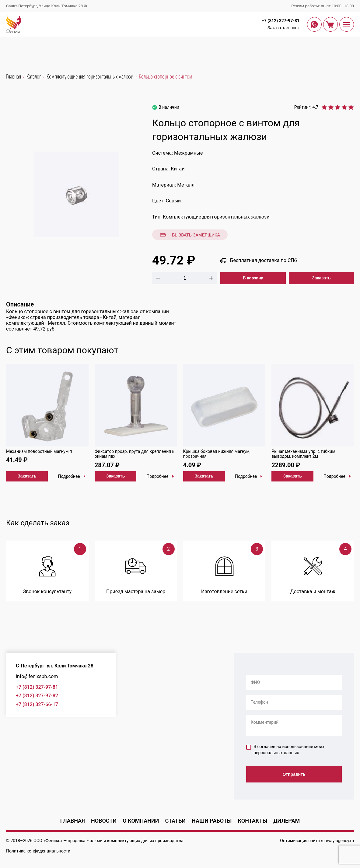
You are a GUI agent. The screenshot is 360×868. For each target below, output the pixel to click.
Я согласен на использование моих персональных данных (285, 750)
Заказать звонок (283, 28)
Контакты (252, 821)
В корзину (253, 278)
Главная (73, 821)
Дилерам (287, 821)
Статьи (175, 821)
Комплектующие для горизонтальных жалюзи (216, 217)
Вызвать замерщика (190, 235)
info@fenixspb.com (37, 676)
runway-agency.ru (337, 841)
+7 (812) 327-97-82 (37, 696)
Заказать (321, 278)
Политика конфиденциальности (38, 851)
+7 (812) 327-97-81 (281, 21)
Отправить (294, 774)
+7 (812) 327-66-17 (37, 704)
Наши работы (212, 821)
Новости (104, 821)
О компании (141, 821)
